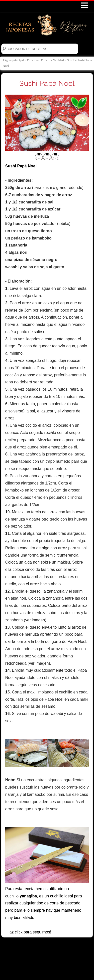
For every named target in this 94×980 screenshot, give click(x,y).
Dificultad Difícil (38, 60)
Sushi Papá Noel (47, 83)
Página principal (13, 60)
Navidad (58, 60)
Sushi (71, 60)
